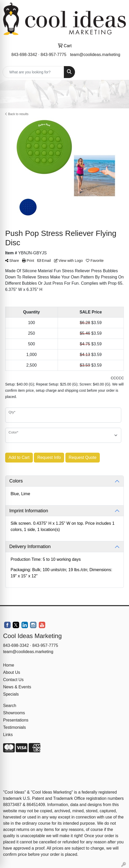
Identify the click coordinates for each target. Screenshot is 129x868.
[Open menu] (119, 72)
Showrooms (14, 713)
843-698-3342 (24, 55)
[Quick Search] (33, 72)
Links (8, 735)
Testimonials (14, 727)
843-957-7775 (54, 55)
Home (9, 665)
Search (10, 706)
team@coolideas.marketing (95, 55)
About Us (12, 672)
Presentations (16, 720)
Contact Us (13, 680)
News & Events (17, 687)
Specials (11, 694)
